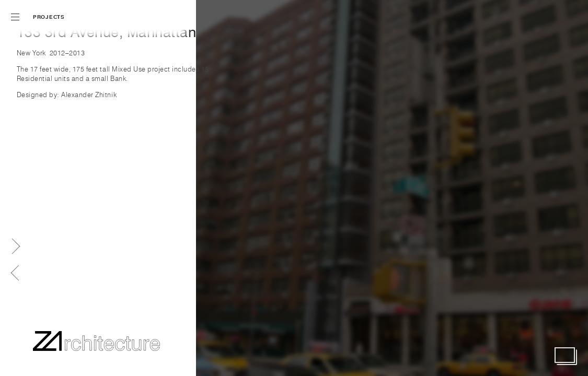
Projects (49, 17)
